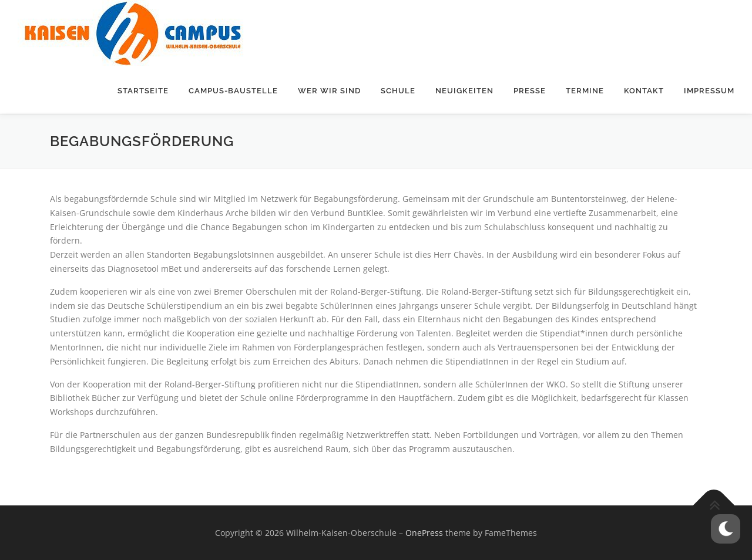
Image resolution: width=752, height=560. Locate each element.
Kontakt (644, 91)
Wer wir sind (329, 91)
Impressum (709, 91)
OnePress (424, 532)
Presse (530, 91)
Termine (585, 91)
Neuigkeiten (464, 91)
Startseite (143, 91)
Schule (398, 91)
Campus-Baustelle (233, 91)
